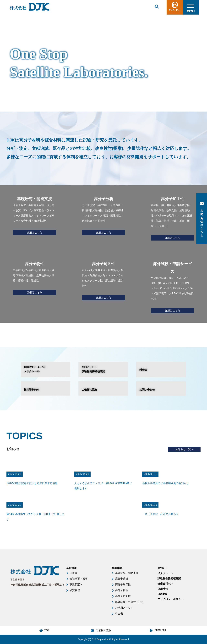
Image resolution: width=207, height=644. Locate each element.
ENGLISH (175, 7)
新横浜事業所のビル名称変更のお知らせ (166, 483)
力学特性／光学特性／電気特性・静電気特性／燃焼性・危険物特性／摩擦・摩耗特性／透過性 (35, 278)
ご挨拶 (73, 573)
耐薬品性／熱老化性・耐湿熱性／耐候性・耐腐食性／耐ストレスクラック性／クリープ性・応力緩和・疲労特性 (104, 280)
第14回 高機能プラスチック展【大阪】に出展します (35, 517)
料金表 (143, 370)
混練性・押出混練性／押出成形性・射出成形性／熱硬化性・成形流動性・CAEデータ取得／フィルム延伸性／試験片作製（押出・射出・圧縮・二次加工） (172, 218)
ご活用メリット (124, 608)
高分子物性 (122, 590)
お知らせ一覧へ (184, 449)
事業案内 (117, 568)
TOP (47, 630)
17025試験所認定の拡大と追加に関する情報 (32, 483)
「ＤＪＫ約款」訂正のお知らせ (160, 514)
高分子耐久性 (123, 596)
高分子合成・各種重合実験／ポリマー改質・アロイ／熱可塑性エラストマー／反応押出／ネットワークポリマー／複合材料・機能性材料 (35, 215)
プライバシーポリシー (170, 599)
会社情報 (71, 568)
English (162, 594)
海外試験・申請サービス (129, 602)
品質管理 (75, 590)
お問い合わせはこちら (202, 219)
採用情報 (163, 589)
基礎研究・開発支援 (127, 573)
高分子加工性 (123, 584)
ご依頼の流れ (89, 390)
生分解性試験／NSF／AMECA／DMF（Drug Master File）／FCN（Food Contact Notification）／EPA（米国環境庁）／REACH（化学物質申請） (172, 287)
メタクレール (46, 369)
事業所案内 (76, 584)
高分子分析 (122, 579)
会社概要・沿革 (79, 579)
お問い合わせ (147, 390)
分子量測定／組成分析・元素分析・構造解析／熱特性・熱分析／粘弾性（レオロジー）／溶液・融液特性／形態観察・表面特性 (104, 215)
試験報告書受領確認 (103, 369)
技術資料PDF (32, 390)
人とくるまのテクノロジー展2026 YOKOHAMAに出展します (103, 486)
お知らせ (163, 568)
